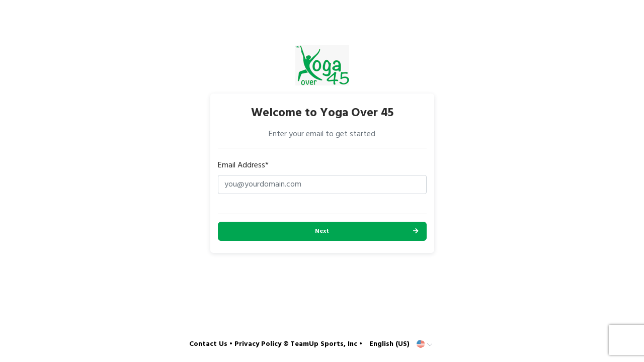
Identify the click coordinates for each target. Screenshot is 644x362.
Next (322, 231)
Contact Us (208, 344)
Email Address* (243, 165)
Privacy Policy (258, 344)
